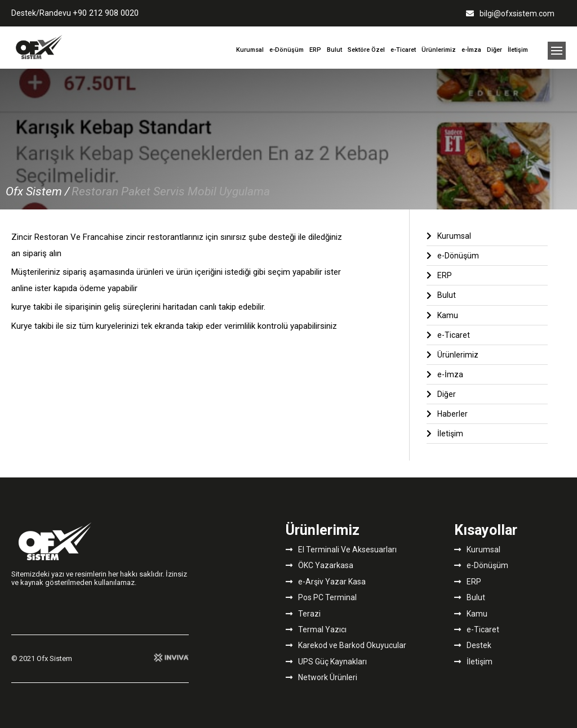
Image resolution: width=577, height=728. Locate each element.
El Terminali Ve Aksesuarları (341, 550)
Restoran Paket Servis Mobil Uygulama (171, 191)
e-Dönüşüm (287, 50)
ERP (315, 50)
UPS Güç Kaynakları (326, 662)
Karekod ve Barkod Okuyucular (346, 645)
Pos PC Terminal (321, 597)
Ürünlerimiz (439, 50)
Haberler (447, 414)
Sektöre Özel (366, 50)
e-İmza (471, 50)
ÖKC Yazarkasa (319, 565)
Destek (473, 645)
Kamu (442, 315)
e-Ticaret (403, 50)
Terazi (303, 614)
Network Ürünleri (321, 677)
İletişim (518, 50)
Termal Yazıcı (316, 629)
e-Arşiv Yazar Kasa (326, 582)
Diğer (494, 50)
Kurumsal (250, 50)
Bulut (334, 50)
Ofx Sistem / (37, 191)
